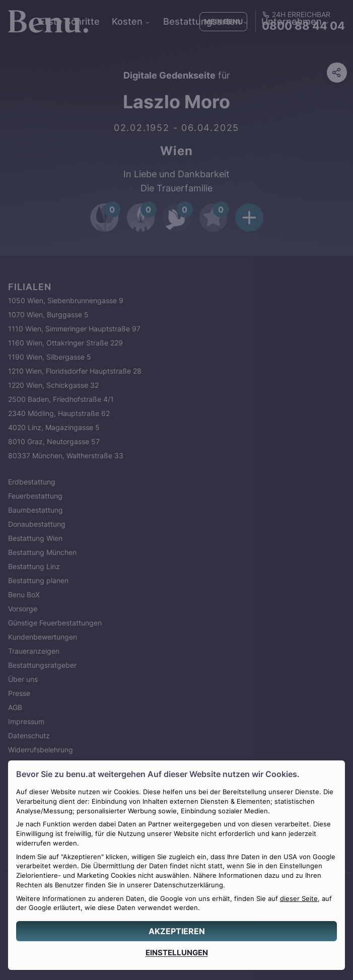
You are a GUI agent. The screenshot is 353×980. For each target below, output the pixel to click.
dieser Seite (299, 899)
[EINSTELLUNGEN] (176, 953)
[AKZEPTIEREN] (176, 931)
